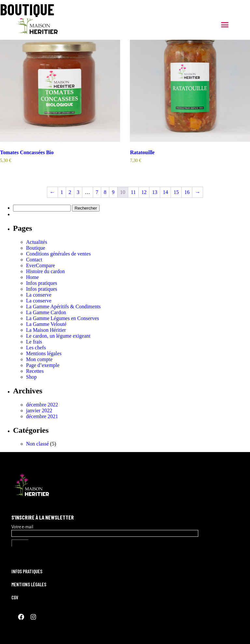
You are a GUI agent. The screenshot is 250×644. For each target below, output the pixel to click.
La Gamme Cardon (46, 312)
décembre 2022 (42, 405)
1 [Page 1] (62, 192)
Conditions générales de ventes (58, 254)
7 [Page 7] (97, 192)
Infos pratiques (42, 283)
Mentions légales (44, 353)
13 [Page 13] (155, 192)
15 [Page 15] (176, 192)
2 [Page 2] (70, 192)
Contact (34, 260)
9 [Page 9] (113, 192)
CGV (15, 597)
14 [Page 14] (165, 192)
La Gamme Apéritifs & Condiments (63, 307)
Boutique (36, 248)
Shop (31, 377)
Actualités (37, 242)
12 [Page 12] (144, 192)
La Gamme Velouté (46, 324)
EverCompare (41, 265)
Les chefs (36, 348)
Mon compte (39, 359)
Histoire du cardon (45, 271)
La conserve (39, 295)
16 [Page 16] (187, 192)
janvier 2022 (39, 410)
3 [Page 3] (78, 192)
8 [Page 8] (105, 192)
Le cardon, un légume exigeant (58, 336)
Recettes (35, 371)
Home (32, 277)
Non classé (37, 444)
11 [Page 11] (133, 192)
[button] (225, 25)
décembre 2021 (42, 416)
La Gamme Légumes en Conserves (62, 318)
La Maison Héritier (46, 330)
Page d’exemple (43, 365)
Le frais (34, 342)
